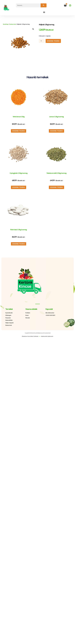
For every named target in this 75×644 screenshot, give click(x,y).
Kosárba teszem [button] (19, 131)
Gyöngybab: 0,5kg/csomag (19, 173)
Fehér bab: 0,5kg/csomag (19, 230)
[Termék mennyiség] (42, 41)
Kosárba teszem (53, 41)
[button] (44, 12)
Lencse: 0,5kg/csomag (56, 117)
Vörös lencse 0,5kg (19, 117)
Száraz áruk (12, 24)
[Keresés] (44, 5)
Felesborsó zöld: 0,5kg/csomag (56, 173)
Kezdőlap (6, 24)
